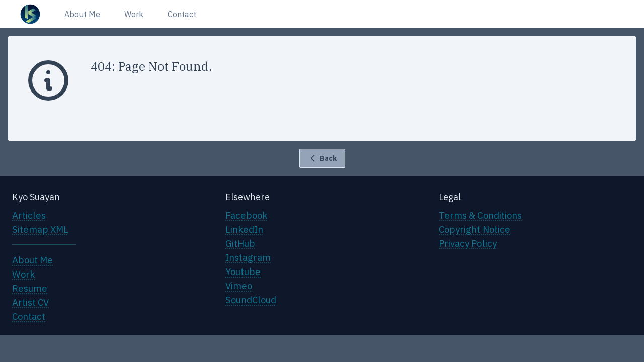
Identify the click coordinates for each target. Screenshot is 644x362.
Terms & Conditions (480, 215)
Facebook (246, 215)
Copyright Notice (474, 229)
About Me (82, 14)
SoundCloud (251, 300)
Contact (182, 14)
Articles (29, 215)
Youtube (243, 271)
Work (134, 14)
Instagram (248, 257)
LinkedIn (244, 229)
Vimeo (239, 286)
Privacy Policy (468, 243)
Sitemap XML (40, 229)
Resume (30, 288)
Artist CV (30, 302)
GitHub (240, 243)
